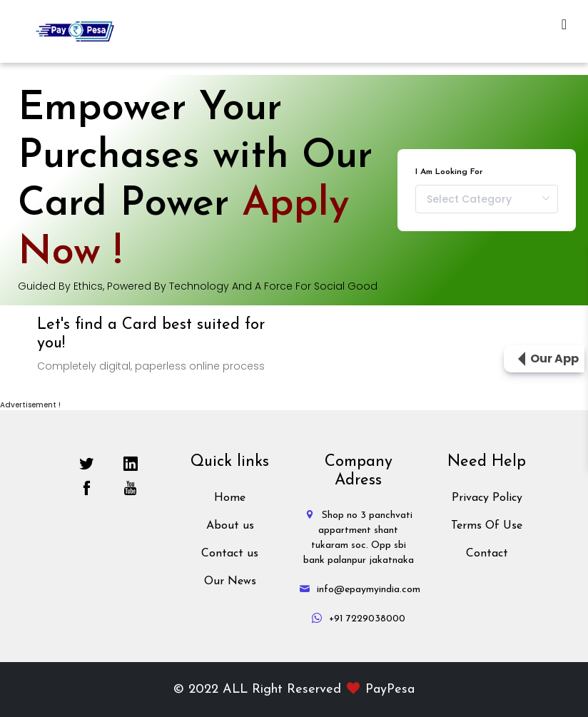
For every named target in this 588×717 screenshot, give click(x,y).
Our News (230, 581)
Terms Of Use (487, 526)
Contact (487, 554)
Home (230, 498)
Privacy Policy (487, 498)
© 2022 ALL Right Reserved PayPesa (294, 690)
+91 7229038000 (359, 619)
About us (230, 526)
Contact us (230, 554)
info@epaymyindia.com (360, 590)
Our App (554, 358)
